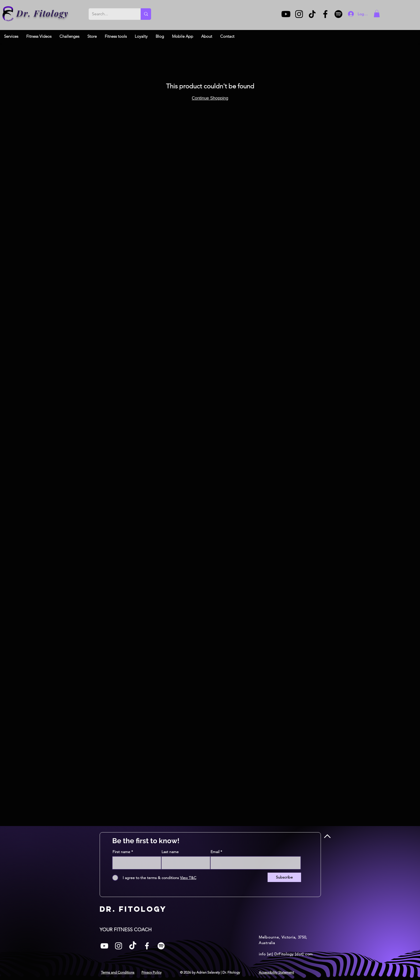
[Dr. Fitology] (8, 14)
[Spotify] (338, 14)
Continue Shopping (210, 98)
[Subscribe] (284, 877)
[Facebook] (325, 14)
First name (121, 852)
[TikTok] (312, 14)
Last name (170, 852)
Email (215, 852)
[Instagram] (299, 14)
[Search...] (111, 14)
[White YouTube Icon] (104, 946)
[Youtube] (286, 14)
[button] (377, 14)
